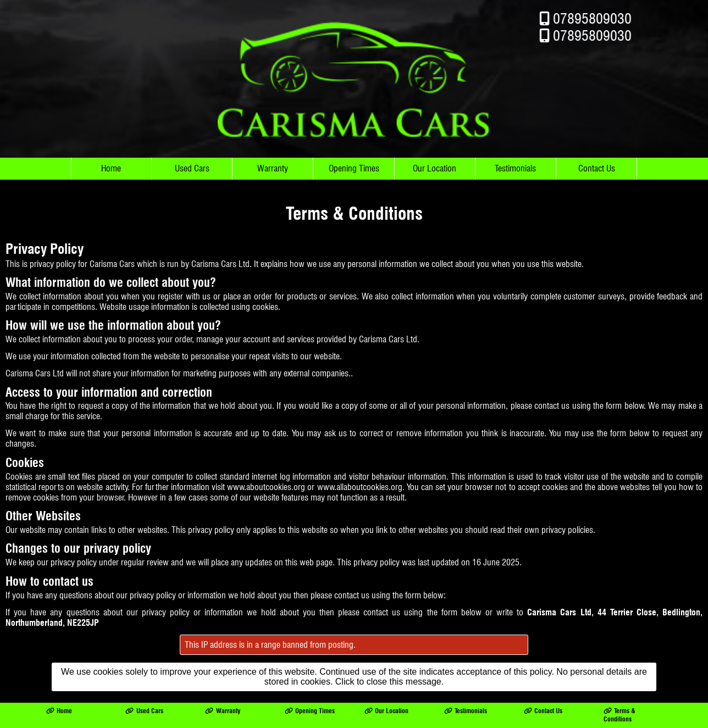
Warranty (273, 161)
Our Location (435, 161)
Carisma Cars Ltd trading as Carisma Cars (127, 724)
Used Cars (192, 161)
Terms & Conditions (619, 708)
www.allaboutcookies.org (360, 480)
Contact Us (597, 161)
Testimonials (515, 161)
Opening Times (354, 161)
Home (111, 161)
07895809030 (592, 11)
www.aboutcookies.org (266, 480)
